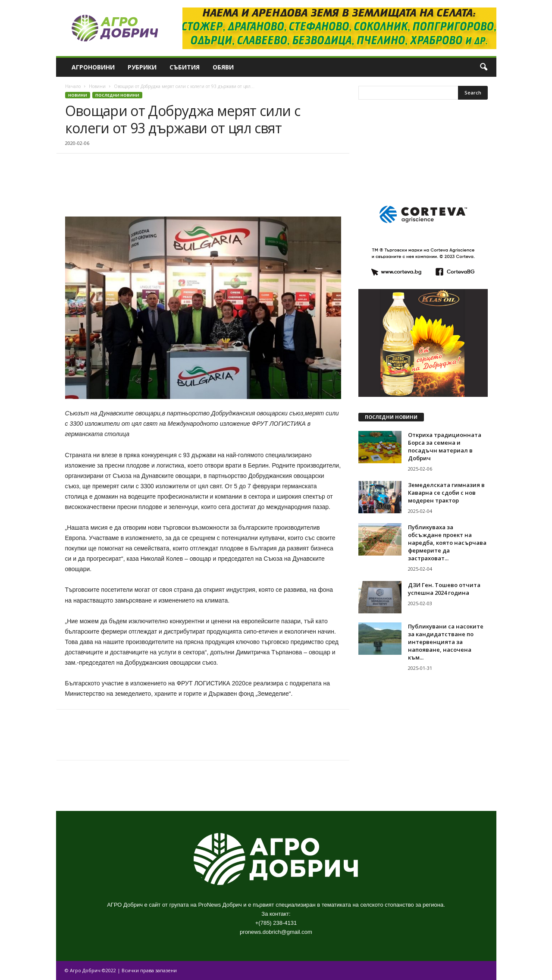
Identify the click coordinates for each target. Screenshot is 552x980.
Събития (185, 67)
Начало (73, 86)
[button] (483, 67)
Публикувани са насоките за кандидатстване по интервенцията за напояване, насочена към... (446, 642)
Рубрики (142, 67)
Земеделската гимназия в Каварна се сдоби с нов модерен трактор (446, 493)
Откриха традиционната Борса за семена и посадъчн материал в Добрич (445, 446)
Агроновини (93, 67)
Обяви (223, 67)
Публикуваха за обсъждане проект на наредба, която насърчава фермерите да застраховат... (447, 543)
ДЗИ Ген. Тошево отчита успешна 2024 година (444, 589)
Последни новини (117, 95)
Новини (97, 86)
